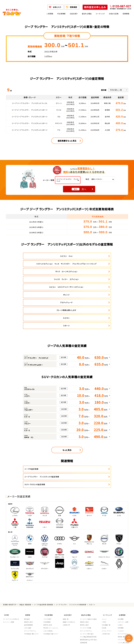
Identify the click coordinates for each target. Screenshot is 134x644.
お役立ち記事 (114, 14)
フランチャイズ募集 (124, 592)
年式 (87, 179)
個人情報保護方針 (32, 640)
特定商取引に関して (61, 640)
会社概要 (121, 571)
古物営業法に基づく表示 (77, 640)
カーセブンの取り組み (87, 586)
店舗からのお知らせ (69, 574)
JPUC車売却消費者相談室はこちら (90, 604)
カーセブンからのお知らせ (11, 571)
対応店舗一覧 (107, 577)
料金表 (105, 580)
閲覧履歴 (73, 7)
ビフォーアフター (108, 583)
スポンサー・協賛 (123, 574)
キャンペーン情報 (9, 574)
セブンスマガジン (123, 586)
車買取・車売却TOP (10, 558)
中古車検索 (61, 14)
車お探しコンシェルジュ (51, 580)
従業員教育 (84, 595)
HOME (6, 568)
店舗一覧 (66, 571)
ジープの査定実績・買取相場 (43, 558)
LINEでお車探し (49, 583)
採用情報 (126, 14)
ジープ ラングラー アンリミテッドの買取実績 (71, 558)
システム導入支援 (123, 595)
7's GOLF (121, 583)
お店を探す (74, 14)
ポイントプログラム (30, 583)
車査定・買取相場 (25, 558)
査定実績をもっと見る (67, 141)
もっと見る (67, 411)
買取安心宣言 (29, 574)
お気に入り (57, 7)
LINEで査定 (28, 580)
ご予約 (105, 574)
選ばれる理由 (87, 14)
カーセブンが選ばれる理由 (89, 571)
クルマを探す (48, 571)
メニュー (105, 571)
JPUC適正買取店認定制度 (89, 589)
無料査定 (27, 571)
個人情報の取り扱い (46, 640)
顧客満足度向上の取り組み (89, 592)
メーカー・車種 (49, 180)
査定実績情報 (29, 577)
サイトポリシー (116, 640)
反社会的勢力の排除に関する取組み (98, 640)
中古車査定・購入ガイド (32, 586)
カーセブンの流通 (86, 580)
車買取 (51, 14)
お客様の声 (67, 577)
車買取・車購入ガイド (124, 589)
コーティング (100, 14)
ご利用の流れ (107, 586)
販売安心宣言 (48, 577)
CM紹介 (120, 577)
